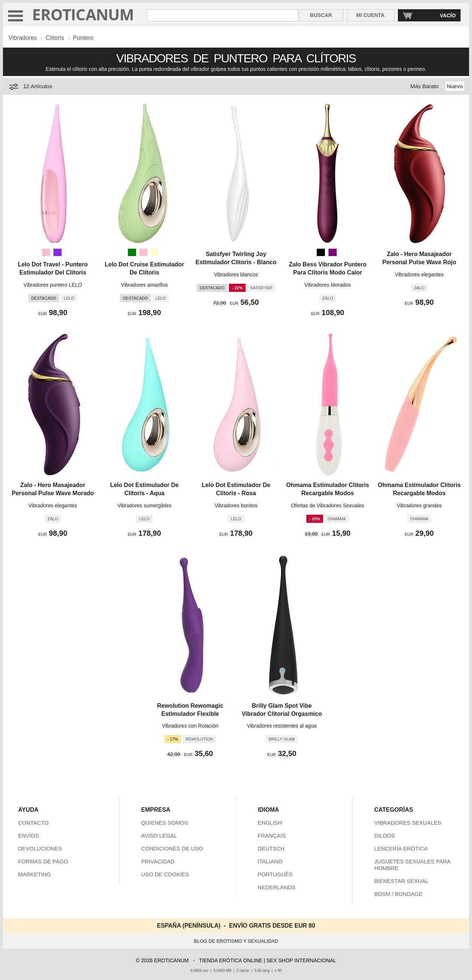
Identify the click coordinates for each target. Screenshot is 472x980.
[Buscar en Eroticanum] (222, 15)
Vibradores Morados (328, 285)
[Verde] (132, 252)
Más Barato (425, 86)
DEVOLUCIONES (40, 848)
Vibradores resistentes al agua (282, 726)
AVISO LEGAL (159, 836)
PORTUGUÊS (275, 874)
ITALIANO (270, 861)
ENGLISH (270, 823)
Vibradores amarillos (144, 285)
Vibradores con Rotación (190, 726)
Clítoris (55, 38)
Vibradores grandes (419, 505)
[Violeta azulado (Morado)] (58, 252)
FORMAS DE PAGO (43, 861)
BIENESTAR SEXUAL (401, 881)
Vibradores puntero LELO (53, 285)
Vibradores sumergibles (144, 505)
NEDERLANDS (277, 887)
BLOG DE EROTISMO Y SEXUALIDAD (236, 941)
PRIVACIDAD (158, 861)
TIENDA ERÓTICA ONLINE (230, 960)
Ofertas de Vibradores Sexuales (327, 505)
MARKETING (34, 874)
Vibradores (23, 38)
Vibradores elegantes (419, 275)
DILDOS (385, 836)
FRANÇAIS (272, 836)
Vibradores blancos (236, 275)
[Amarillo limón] (155, 252)
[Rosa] (46, 252)
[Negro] (321, 252)
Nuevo (455, 86)
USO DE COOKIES (165, 874)
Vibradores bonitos (236, 505)
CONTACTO (33, 823)
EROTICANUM (83, 14)
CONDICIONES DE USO (172, 848)
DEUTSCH (271, 848)
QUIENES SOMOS (165, 823)
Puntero (83, 38)
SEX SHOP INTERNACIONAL (301, 960)
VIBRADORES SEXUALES (408, 823)
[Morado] (333, 252)
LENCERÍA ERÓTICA (401, 848)
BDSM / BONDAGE (398, 894)
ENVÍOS (29, 836)
